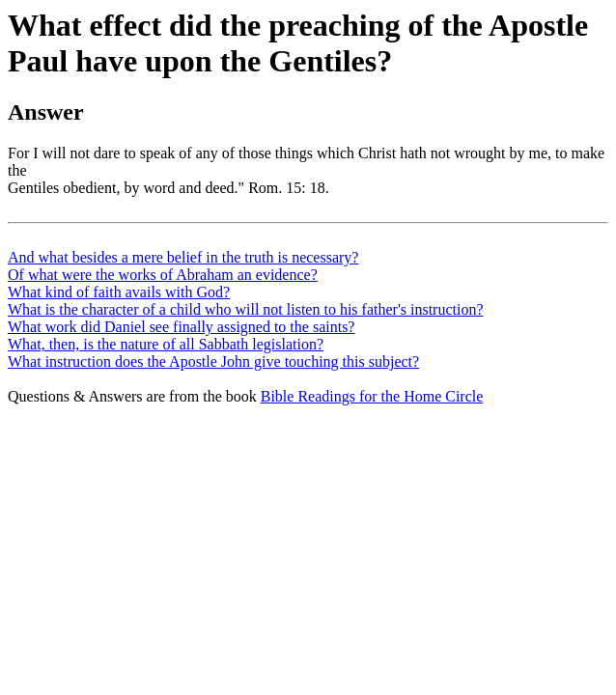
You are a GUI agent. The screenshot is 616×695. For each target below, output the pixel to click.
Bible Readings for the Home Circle (372, 396)
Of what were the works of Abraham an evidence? (163, 275)
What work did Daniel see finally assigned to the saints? (181, 327)
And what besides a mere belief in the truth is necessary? (183, 257)
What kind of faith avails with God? (119, 292)
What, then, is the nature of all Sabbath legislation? (166, 344)
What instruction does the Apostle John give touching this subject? (213, 361)
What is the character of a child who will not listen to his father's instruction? (246, 309)
